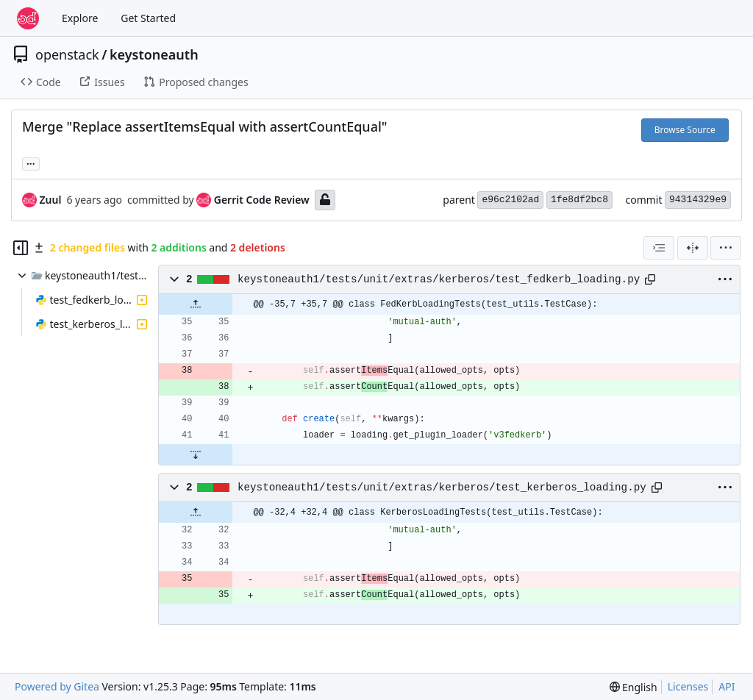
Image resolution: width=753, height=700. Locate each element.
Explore (80, 18)
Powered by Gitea (57, 686)
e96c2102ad (510, 200)
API (727, 686)
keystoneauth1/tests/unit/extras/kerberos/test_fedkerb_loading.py (439, 279)
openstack (67, 54)
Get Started (148, 18)
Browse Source (685, 130)
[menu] (726, 248)
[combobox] (659, 248)
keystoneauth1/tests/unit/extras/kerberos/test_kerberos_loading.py (442, 488)
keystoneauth (154, 54)
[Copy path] (650, 279)
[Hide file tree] (21, 248)
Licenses (688, 686)
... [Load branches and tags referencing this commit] (31, 162)
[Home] (28, 18)
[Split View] (693, 248)
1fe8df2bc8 (579, 200)
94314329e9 (698, 200)
